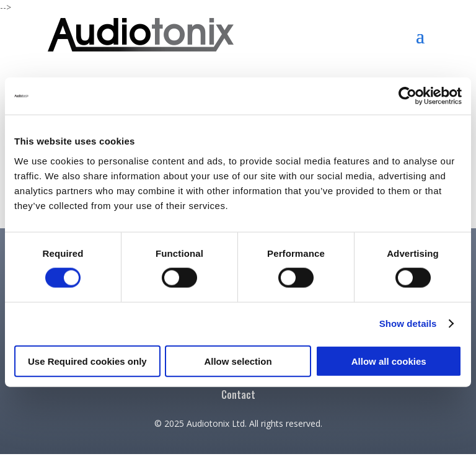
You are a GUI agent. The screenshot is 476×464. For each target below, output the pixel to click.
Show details (408, 323)
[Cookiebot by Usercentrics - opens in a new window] (408, 96)
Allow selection (238, 361)
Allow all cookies (389, 361)
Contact (238, 396)
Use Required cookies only (87, 361)
